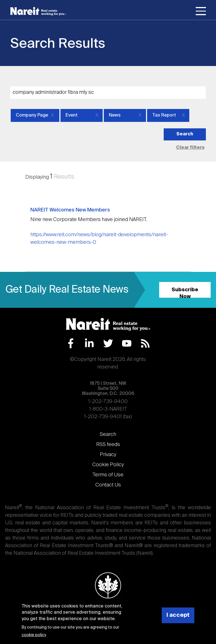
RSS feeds (108, 445)
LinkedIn (89, 343)
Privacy (108, 455)
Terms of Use (108, 475)
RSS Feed (145, 343)
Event (72, 115)
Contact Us (108, 485)
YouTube (127, 343)
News (115, 115)
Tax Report (164, 115)
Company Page (32, 115)
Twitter (108, 343)
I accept (178, 615)
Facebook (71, 343)
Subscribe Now (185, 293)
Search (108, 434)
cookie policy (34, 635)
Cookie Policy (108, 465)
